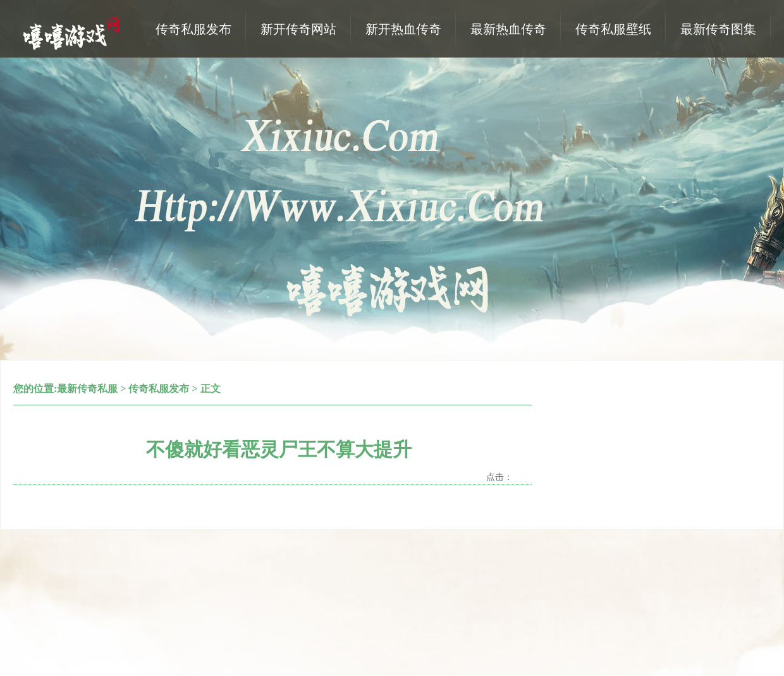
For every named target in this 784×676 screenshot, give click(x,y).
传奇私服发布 (159, 389)
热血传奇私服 (73, 32)
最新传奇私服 (87, 389)
